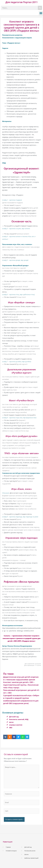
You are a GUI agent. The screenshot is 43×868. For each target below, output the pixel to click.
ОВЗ (11, 728)
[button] (41, 13)
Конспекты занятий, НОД (19, 719)
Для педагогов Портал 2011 (22, 2)
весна (11, 722)
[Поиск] (40, 8)
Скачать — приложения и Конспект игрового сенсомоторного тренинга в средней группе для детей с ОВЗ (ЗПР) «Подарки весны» (21, 638)
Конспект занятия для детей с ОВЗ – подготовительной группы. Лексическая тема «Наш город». (21, 685)
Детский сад (14, 717)
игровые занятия (16, 725)
